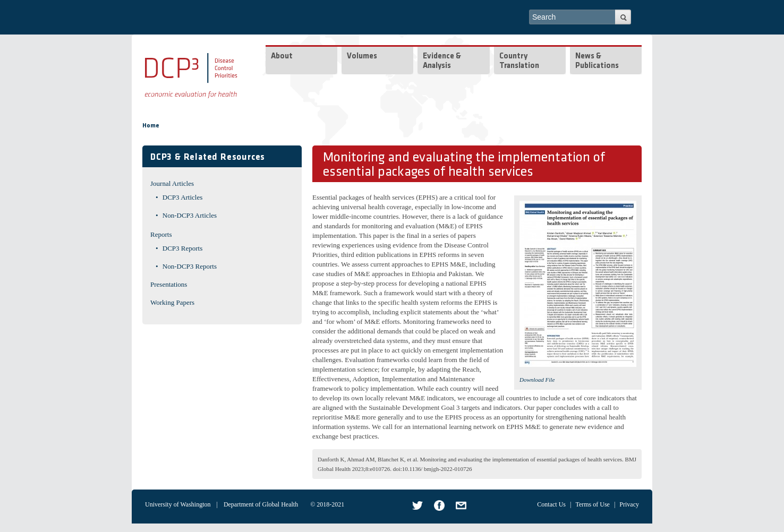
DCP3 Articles (182, 197)
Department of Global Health (261, 504)
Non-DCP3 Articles (190, 215)
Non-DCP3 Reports (190, 266)
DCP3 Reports (182, 248)
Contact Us (551, 504)
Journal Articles (172, 183)
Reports (161, 234)
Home (151, 126)
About (282, 57)
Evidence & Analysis (442, 61)
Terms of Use (592, 504)
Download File (537, 380)
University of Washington (178, 504)
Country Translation (519, 61)
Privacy (629, 504)
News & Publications (597, 61)
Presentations (169, 284)
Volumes (362, 57)
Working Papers (172, 302)
